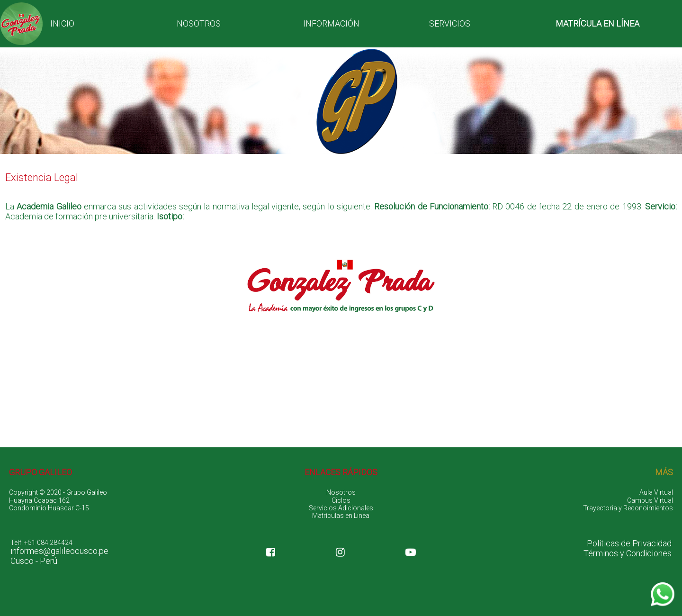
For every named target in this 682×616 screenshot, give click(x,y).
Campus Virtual (650, 500)
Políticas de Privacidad (629, 544)
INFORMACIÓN (331, 23)
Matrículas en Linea (341, 516)
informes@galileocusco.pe (59, 551)
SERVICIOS (450, 23)
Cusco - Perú (34, 561)
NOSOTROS (199, 23)
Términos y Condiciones (628, 553)
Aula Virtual (656, 492)
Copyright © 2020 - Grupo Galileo (58, 492)
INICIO (62, 23)
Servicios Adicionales (341, 508)
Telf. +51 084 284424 (41, 543)
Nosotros (341, 492)
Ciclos (341, 500)
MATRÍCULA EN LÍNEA (597, 23)
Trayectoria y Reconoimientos (628, 508)
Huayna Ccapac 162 (39, 500)
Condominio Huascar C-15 (49, 508)
